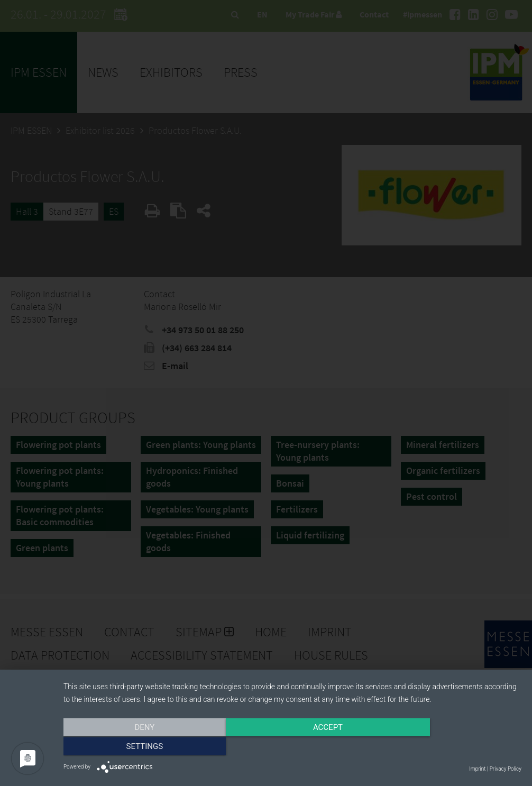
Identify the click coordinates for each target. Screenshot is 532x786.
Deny (132, 747)
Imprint (477, 769)
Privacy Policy (506, 769)
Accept (292, 747)
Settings (453, 747)
